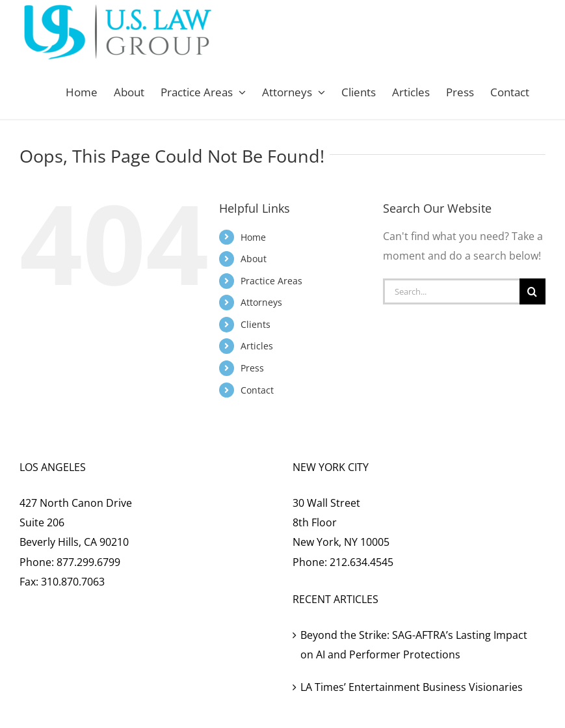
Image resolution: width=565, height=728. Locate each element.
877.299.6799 (88, 562)
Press (252, 368)
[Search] (532, 291)
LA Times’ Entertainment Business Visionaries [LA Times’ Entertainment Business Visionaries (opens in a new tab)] (412, 687)
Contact (257, 390)
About (254, 259)
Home (253, 237)
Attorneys (261, 302)
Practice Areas (271, 281)
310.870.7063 (73, 582)
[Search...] (451, 291)
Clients (256, 324)
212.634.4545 (361, 562)
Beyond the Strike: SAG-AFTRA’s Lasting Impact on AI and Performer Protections (414, 645)
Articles (257, 346)
